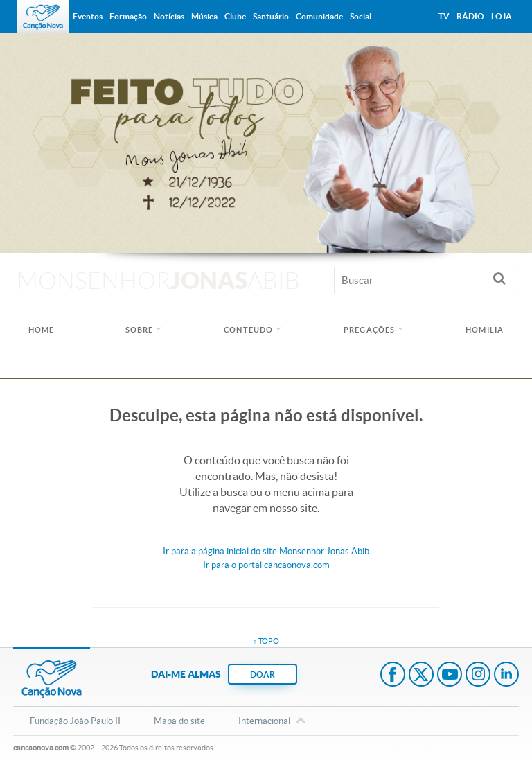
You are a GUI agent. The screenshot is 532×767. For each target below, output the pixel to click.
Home (41, 330)
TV (444, 16)
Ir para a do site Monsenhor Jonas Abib (266, 551)
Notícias (169, 16)
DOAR (263, 675)
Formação (128, 16)
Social (361, 16)
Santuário (271, 16)
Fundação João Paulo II (75, 721)
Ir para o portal (266, 565)
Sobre (140, 330)
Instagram (478, 676)
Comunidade (319, 16)
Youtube (450, 676)
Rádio (470, 16)
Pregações (369, 330)
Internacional (264, 722)
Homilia (485, 330)
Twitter (421, 676)
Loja (502, 16)
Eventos (88, 16)
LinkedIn (506, 676)
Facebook (393, 676)
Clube (235, 16)
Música (204, 16)
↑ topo (266, 641)
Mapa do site (179, 721)
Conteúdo (248, 330)
